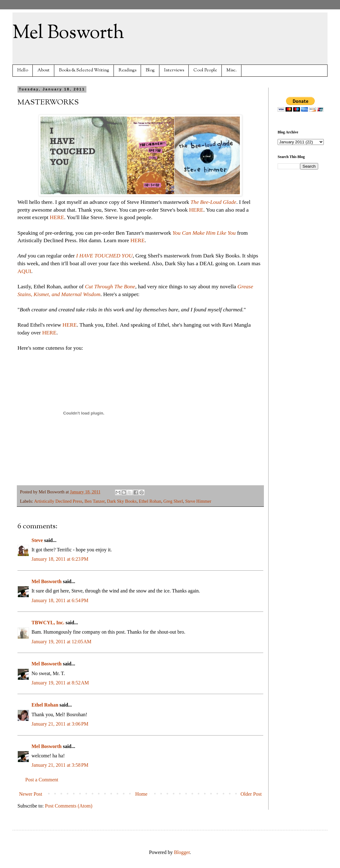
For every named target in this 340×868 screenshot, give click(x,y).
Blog (150, 70)
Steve (37, 540)
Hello (23, 70)
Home (141, 794)
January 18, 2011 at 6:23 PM (60, 559)
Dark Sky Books (122, 501)
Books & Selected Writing (84, 70)
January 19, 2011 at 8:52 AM (60, 683)
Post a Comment (42, 780)
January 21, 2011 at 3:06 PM (60, 724)
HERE (196, 210)
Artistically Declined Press (58, 501)
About (44, 70)
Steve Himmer (198, 501)
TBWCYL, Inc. (48, 623)
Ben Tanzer (95, 501)
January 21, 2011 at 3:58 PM (60, 765)
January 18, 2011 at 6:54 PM (60, 600)
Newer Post (31, 794)
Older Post (251, 794)
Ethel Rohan (150, 501)
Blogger (182, 852)
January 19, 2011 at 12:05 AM (61, 642)
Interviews (174, 70)
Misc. (232, 70)
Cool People (205, 70)
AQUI (24, 271)
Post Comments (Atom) (69, 806)
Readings (127, 70)
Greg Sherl (173, 501)
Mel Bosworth (68, 33)
